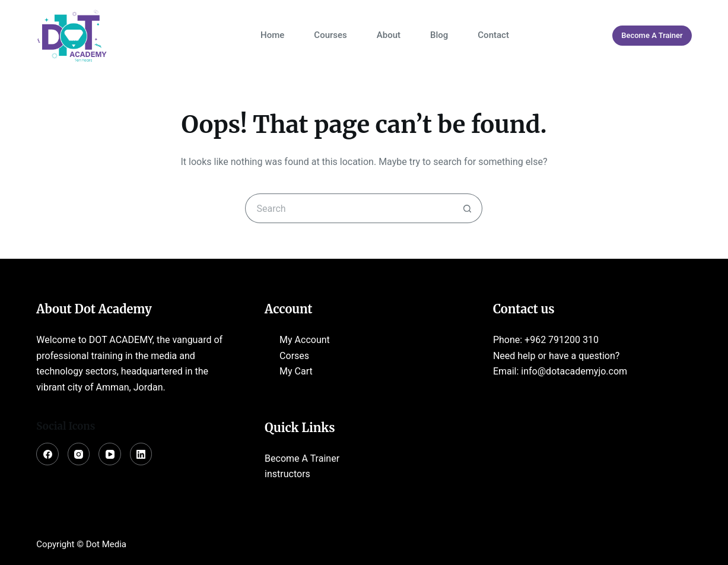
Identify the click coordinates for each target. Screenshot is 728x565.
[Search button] (468, 208)
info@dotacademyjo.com (574, 371)
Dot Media (106, 544)
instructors (287, 474)
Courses (330, 35)
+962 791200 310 (562, 340)
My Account (305, 340)
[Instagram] (79, 454)
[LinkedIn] (141, 454)
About (389, 35)
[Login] (589, 36)
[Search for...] (349, 208)
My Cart (296, 371)
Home (272, 35)
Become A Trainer (652, 35)
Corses (294, 356)
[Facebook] (47, 454)
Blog (439, 35)
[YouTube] (110, 454)
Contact (493, 35)
